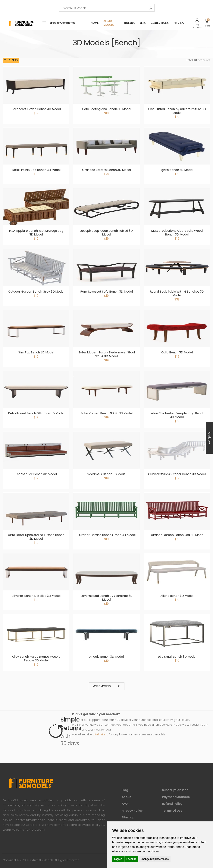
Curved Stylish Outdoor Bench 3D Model (177, 474)
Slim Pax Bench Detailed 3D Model (36, 596)
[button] (198, 23)
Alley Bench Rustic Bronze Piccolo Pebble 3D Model (36, 659)
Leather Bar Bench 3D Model (36, 474)
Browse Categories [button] (62, 23)
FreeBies (129, 23)
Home (95, 23)
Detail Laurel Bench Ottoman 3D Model (36, 413)
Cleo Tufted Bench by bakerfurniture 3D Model (177, 111)
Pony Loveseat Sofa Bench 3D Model (106, 292)
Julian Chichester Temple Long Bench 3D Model (177, 415)
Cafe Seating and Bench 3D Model (106, 109)
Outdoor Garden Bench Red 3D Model (177, 535)
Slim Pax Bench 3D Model (36, 352)
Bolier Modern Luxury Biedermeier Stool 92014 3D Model (107, 354)
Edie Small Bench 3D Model (177, 657)
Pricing (179, 23)
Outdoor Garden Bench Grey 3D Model (36, 292)
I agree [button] (118, 859)
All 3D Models (108, 23)
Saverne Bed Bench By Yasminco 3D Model (107, 598)
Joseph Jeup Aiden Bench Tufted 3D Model (106, 233)
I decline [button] (131, 859)
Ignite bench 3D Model (177, 170)
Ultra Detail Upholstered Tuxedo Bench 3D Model (36, 537)
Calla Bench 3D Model (177, 352)
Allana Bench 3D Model (177, 596)
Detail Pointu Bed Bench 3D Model (36, 170)
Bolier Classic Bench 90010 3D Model (106, 413)
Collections (160, 23)
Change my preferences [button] (155, 859)
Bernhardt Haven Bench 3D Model (36, 109)
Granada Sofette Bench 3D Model (106, 170)
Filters (11, 60)
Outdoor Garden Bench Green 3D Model (106, 535)
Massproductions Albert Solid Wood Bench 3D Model (177, 233)
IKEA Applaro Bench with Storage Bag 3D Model (36, 233)
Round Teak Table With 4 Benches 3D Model (177, 293)
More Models (107, 686)
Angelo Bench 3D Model (106, 657)
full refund (102, 734)
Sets (143, 23)
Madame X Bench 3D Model (106, 474)
